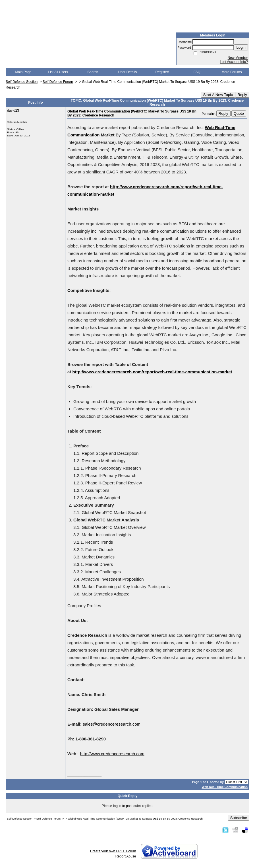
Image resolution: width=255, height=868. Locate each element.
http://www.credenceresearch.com (112, 754)
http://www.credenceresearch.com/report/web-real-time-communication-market (152, 372)
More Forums (232, 72)
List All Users (58, 72)
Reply (242, 95)
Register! (162, 72)
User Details (127, 72)
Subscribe (239, 818)
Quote (239, 113)
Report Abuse (126, 856)
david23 (13, 110)
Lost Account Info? (234, 62)
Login (241, 47)
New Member (238, 58)
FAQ (197, 72)
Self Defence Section (22, 82)
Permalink (209, 114)
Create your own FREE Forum (113, 851)
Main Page (23, 72)
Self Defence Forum (58, 82)
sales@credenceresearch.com (112, 724)
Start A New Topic (218, 95)
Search (93, 72)
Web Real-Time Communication (225, 787)
